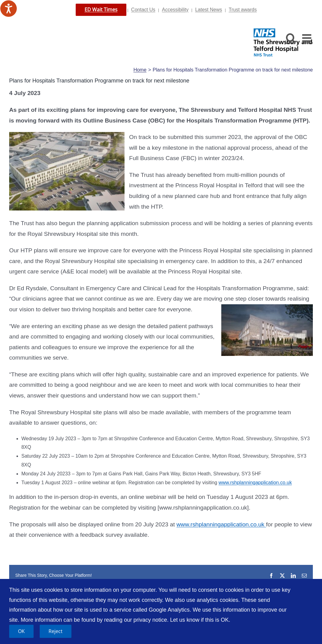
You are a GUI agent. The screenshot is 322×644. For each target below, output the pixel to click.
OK (21, 631)
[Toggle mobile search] (291, 38)
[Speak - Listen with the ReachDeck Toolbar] (9, 9)
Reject (56, 631)
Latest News (208, 10)
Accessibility (175, 10)
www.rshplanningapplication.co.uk (255, 483)
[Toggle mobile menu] (308, 38)
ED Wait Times (101, 9)
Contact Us (143, 10)
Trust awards (243, 10)
